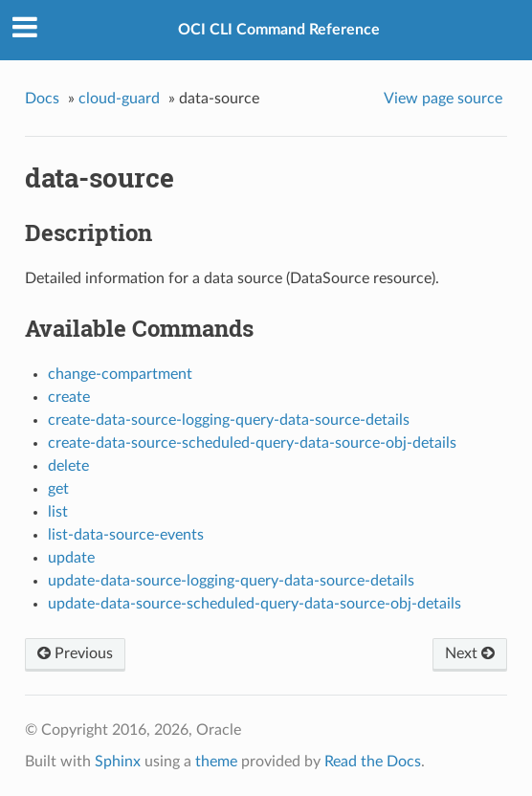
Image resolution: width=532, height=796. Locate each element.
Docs (42, 99)
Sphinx (118, 762)
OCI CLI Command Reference (279, 30)
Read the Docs (373, 762)
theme (216, 762)
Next (470, 653)
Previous (75, 653)
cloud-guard (119, 99)
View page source (443, 99)
